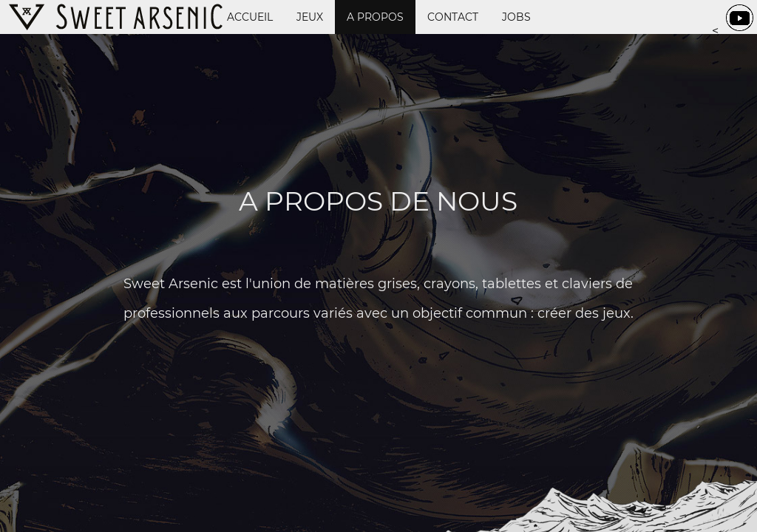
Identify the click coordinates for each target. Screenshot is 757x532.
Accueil (250, 17)
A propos (375, 17)
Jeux (310, 17)
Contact (453, 17)
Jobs (516, 17)
